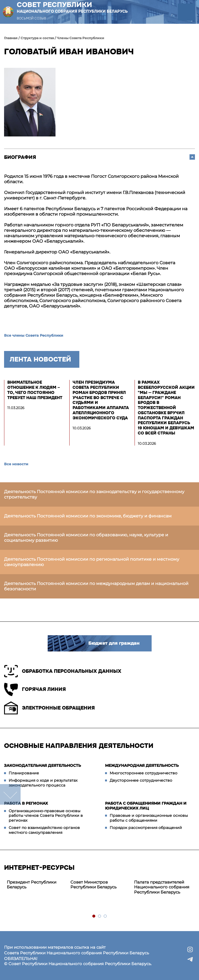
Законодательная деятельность (43, 765)
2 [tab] (100, 916)
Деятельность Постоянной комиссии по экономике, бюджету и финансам (88, 516)
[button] (186, 12)
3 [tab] (105, 916)
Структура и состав (37, 38)
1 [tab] (94, 916)
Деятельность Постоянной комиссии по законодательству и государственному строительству (94, 494)
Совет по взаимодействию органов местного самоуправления (44, 830)
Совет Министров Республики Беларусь (93, 885)
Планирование (24, 773)
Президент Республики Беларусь (32, 885)
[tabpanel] (36, 885)
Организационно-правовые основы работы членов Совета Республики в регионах (46, 816)
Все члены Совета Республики (34, 335)
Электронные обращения (49, 708)
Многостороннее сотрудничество (143, 773)
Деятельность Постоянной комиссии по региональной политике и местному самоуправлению (92, 562)
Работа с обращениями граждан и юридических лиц (146, 806)
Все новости (16, 464)
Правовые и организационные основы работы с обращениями (149, 818)
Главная (11, 38)
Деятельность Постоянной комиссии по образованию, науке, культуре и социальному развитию (86, 538)
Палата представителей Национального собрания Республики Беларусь (162, 887)
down (10, 794)
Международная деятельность (142, 765)
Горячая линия (35, 689)
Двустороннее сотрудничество (141, 780)
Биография (20, 157)
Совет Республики (72, 7)
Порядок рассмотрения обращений (146, 828)
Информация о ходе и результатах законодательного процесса (43, 783)
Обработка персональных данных (63, 671)
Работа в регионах (26, 803)
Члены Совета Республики (81, 38)
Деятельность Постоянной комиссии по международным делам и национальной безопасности (96, 586)
